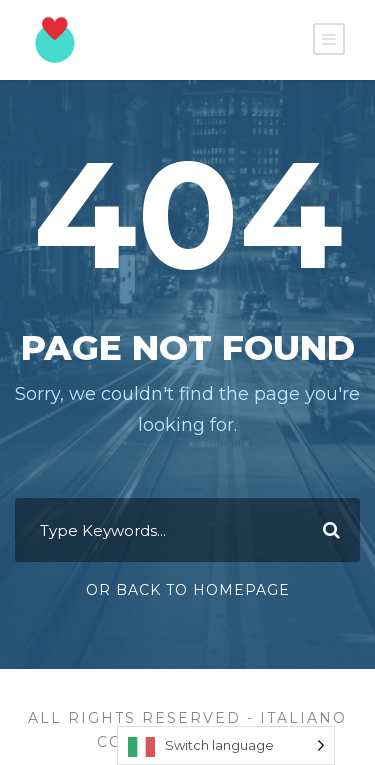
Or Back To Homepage (188, 590)
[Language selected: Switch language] (226, 745)
